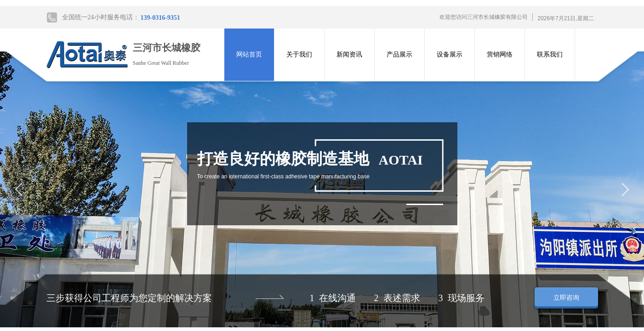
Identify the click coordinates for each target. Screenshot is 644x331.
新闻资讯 (349, 54)
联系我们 (550, 54)
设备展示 (450, 54)
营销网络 (500, 54)
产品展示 (399, 54)
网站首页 (249, 54)
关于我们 (299, 54)
